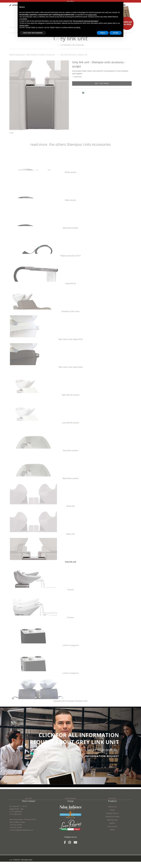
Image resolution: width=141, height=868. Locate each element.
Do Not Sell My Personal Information (86, 21)
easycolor (25, 864)
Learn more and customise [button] (33, 33)
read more (78, 77)
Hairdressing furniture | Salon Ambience (24, 55)
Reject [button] (103, 33)
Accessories (51, 55)
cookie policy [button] (92, 15)
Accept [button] (115, 33)
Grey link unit (83, 55)
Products (42, 55)
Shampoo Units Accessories (67, 55)
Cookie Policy (25, 867)
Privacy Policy (17, 867)
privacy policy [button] (24, 25)
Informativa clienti (27, 861)
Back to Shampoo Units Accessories (71, 45)
